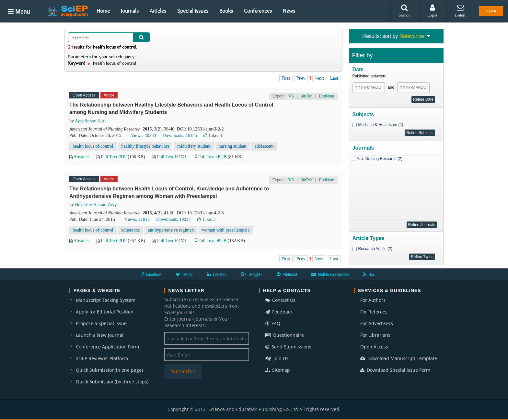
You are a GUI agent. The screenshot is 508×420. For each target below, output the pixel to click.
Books (226, 11)
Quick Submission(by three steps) (112, 382)
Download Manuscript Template (399, 358)
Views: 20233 (143, 136)
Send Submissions (288, 347)
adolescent (264, 146)
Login (432, 11)
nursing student (233, 146)
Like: (213, 136)
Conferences (258, 11)
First (286, 78)
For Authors (373, 300)
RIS (291, 96)
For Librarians (375, 335)
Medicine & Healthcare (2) (381, 125)
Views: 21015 (137, 219)
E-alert (460, 11)
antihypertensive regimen (171, 230)
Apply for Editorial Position (105, 312)
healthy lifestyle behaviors (145, 146)
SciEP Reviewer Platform (102, 358)
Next (319, 78)
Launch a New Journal (100, 335)
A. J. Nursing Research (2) (380, 159)
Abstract (81, 157)
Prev (301, 78)
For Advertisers (377, 323)
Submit (491, 11)
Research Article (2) (375, 249)
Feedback (279, 312)
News (289, 11)
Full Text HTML (172, 157)
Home (103, 11)
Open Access (374, 347)
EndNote (327, 96)
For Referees (374, 312)
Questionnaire (285, 335)
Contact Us (280, 300)
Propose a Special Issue (101, 323)
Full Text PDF (114, 157)
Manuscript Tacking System (106, 300)
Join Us (277, 358)
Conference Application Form (107, 347)
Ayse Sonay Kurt (90, 121)
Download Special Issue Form (395, 370)
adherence (131, 230)
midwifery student (194, 146)
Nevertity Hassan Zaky (96, 205)
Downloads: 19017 (173, 219)
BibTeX (306, 96)
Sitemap (278, 370)
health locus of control (93, 146)
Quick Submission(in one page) (109, 370)
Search (404, 11)
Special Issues (193, 11)
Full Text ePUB (212, 157)
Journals (130, 11)
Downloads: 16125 (180, 136)
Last (334, 78)
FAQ (273, 323)
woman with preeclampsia (226, 230)
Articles (158, 11)
